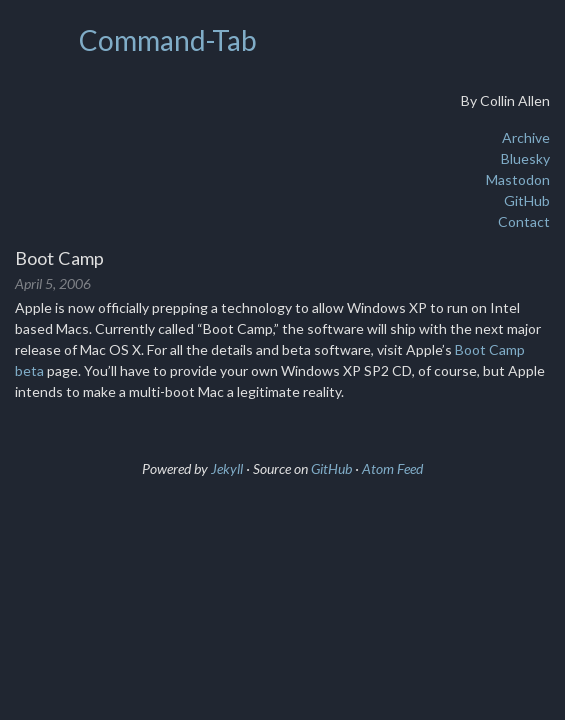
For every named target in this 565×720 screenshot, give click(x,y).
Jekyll (227, 468)
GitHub (527, 200)
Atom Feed (392, 468)
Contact (524, 221)
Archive (526, 137)
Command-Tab (168, 40)
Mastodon (518, 179)
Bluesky (525, 158)
